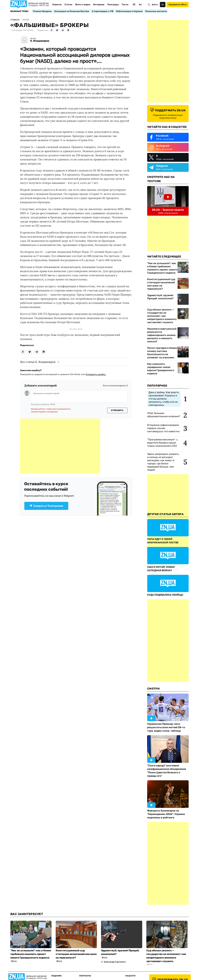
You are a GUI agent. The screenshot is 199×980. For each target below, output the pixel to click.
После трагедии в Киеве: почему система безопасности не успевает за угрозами (162, 353)
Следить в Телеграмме (46, 506)
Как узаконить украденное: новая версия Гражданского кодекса (161, 369)
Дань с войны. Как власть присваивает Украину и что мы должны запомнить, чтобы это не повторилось (164, 399)
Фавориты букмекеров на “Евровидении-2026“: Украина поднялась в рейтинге (166, 814)
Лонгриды (113, 4)
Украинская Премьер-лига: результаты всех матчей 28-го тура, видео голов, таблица (166, 727)
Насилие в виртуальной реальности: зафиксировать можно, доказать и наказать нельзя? (162, 335)
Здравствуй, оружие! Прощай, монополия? (160, 297)
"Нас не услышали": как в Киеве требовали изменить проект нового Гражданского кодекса (162, 268)
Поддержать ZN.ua (178, 4)
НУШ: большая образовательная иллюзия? (164, 415)
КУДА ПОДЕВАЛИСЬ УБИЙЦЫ (165, 595)
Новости (57, 4)
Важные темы (19, 11)
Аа (163, 4)
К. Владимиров (40, 41)
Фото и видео (83, 4)
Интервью (99, 4)
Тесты (125, 4)
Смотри (153, 689)
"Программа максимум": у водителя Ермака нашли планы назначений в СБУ (162, 443)
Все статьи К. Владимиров (38, 362)
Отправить (117, 410)
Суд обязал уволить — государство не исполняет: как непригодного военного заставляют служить (162, 316)
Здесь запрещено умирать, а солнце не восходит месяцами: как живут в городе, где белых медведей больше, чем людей (163, 462)
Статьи (68, 4)
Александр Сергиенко (115, 962)
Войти (155, 5)
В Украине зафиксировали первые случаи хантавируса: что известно (163, 428)
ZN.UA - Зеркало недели (168, 210)
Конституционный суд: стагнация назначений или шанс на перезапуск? (161, 284)
